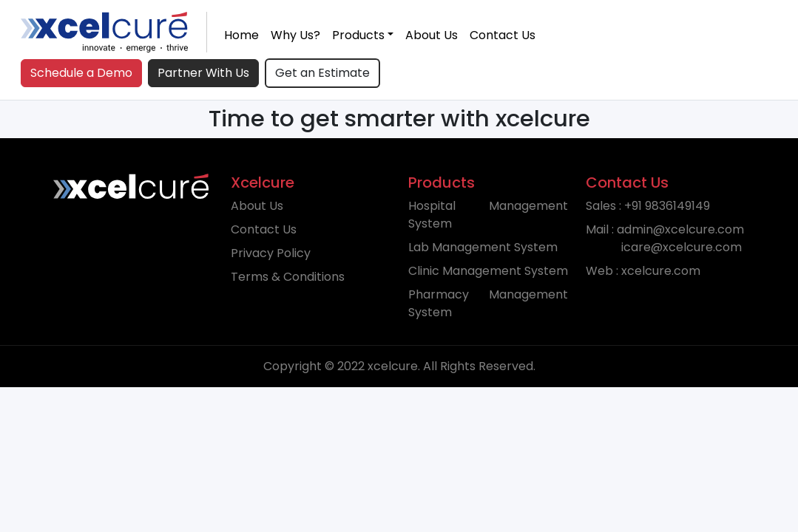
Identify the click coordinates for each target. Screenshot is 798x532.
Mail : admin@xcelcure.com (665, 238)
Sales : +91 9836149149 (648, 206)
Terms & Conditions (288, 277)
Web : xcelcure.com (643, 271)
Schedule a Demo (81, 73)
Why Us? (295, 35)
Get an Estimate (322, 73)
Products (358, 35)
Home (241, 35)
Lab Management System (483, 247)
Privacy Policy (271, 253)
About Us (432, 35)
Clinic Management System (488, 271)
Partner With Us (203, 73)
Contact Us (503, 35)
